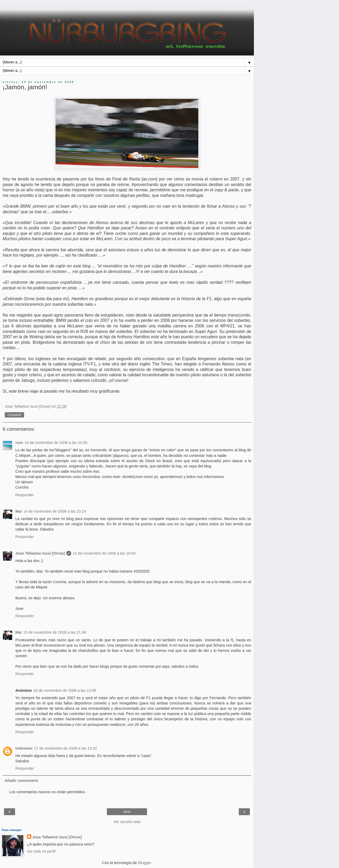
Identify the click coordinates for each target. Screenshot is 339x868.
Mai (19, 511)
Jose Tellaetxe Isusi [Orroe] (40, 553)
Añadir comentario (21, 781)
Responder (25, 495)
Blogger (145, 863)
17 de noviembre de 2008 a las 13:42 (66, 748)
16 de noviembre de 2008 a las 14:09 (65, 690)
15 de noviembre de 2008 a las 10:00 (104, 553)
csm (19, 443)
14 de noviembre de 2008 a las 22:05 (56, 443)
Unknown (24, 748)
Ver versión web (127, 822)
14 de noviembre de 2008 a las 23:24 (55, 511)
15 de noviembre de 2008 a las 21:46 (55, 632)
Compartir (14, 415)
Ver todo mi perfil (41, 851)
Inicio (127, 812)
